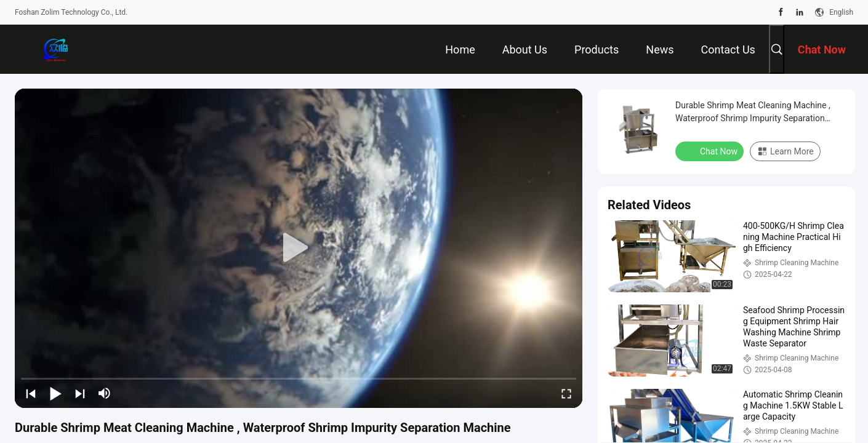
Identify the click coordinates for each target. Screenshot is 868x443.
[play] (299, 248)
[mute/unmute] (105, 393)
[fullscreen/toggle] (566, 393)
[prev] (31, 393)
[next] (80, 393)
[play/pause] (55, 393)
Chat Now (711, 151)
